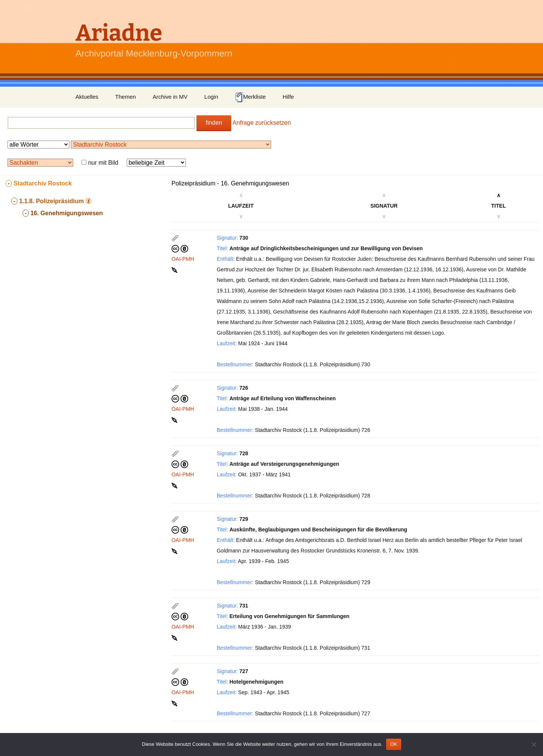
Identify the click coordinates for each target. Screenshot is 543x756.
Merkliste (250, 97)
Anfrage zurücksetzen (262, 123)
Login (211, 97)
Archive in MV (170, 97)
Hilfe (288, 97)
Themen (125, 97)
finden (214, 123)
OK (393, 744)
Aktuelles (87, 97)
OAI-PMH (183, 259)
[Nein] (534, 744)
